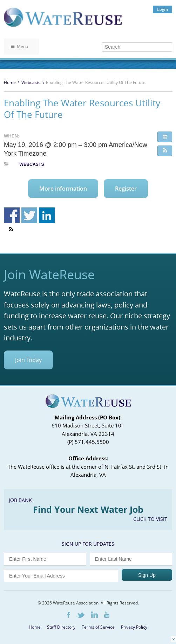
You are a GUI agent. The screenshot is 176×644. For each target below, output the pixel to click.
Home (10, 82)
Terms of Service (98, 627)
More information (63, 189)
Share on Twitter (29, 215)
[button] (165, 151)
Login (163, 9)
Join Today (28, 360)
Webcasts (31, 82)
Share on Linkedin (47, 215)
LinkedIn (94, 615)
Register (126, 189)
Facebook (69, 615)
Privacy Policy (134, 627)
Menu (19, 46)
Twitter (81, 615)
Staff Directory (61, 627)
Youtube (107, 615)
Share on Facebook (12, 215)
